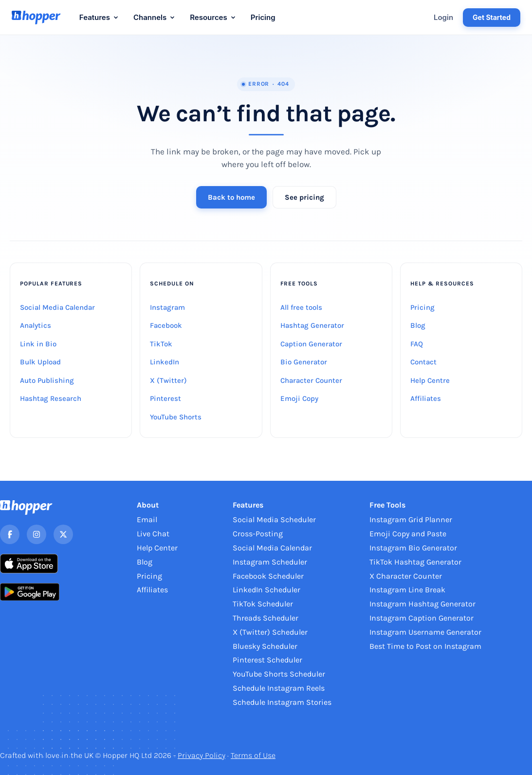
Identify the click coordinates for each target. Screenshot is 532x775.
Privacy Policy (202, 755)
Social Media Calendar (57, 307)
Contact (423, 362)
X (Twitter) (168, 380)
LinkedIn (165, 362)
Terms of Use (253, 755)
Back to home (231, 197)
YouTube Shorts (176, 417)
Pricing (263, 17)
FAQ (417, 344)
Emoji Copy (299, 398)
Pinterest (165, 398)
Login (443, 17)
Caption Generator (311, 344)
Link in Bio (38, 344)
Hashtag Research (51, 398)
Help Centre (430, 380)
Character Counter (311, 380)
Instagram (167, 307)
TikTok (161, 344)
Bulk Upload (40, 362)
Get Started (492, 17)
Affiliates (426, 398)
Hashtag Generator (312, 325)
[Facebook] (10, 534)
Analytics (36, 325)
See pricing (304, 197)
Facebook (166, 325)
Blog (418, 325)
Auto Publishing (47, 380)
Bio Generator (304, 362)
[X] (63, 534)
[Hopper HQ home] (36, 18)
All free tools (301, 307)
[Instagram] (37, 534)
